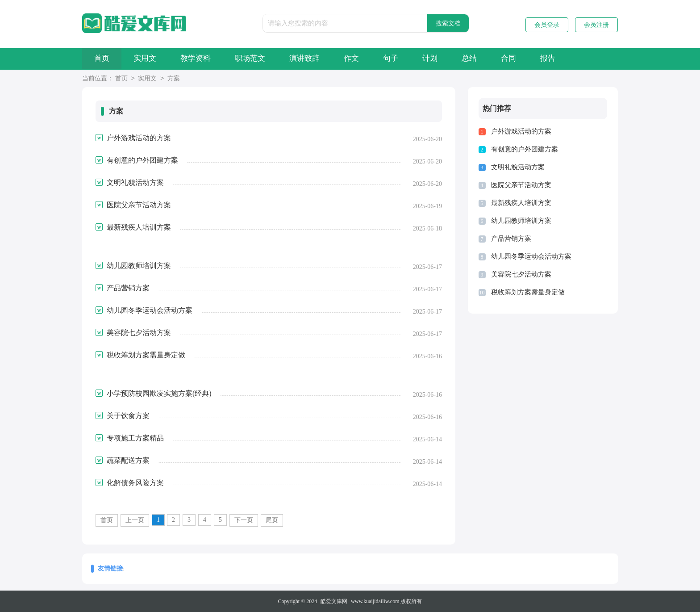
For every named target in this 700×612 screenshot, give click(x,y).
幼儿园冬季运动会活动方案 (531, 256)
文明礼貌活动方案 (518, 167)
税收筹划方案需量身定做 (528, 292)
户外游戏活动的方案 (521, 131)
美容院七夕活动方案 (521, 274)
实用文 (150, 59)
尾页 (272, 520)
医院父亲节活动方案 (521, 185)
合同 (542, 59)
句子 (414, 59)
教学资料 (204, 59)
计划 (457, 59)
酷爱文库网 (334, 601)
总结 (500, 59)
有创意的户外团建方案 (525, 149)
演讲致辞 (321, 59)
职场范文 (262, 59)
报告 (585, 59)
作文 (371, 59)
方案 (174, 79)
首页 (104, 59)
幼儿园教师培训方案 (521, 221)
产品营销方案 (511, 239)
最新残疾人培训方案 (521, 203)
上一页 (135, 520)
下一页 (244, 520)
